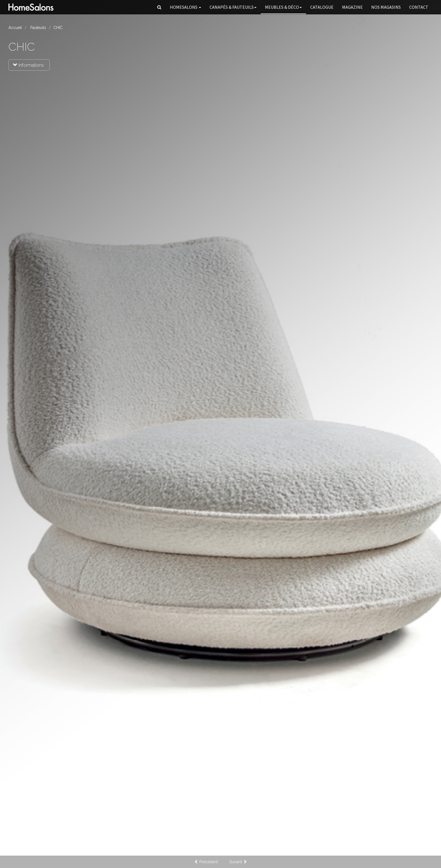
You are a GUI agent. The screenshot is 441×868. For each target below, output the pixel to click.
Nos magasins (386, 7)
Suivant (238, 862)
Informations (28, 65)
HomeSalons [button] (185, 7)
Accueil (15, 28)
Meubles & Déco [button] (283, 7)
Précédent (206, 862)
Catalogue (322, 7)
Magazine (352, 7)
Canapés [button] (233, 7)
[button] (159, 7)
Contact (419, 7)
